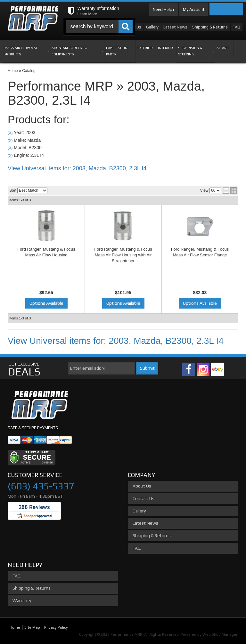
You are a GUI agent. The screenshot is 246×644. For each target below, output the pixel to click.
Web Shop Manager (220, 634)
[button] (99, 27)
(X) (10, 133)
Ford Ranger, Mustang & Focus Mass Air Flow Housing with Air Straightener (123, 255)
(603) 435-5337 (41, 486)
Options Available (46, 303)
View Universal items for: (77, 168)
